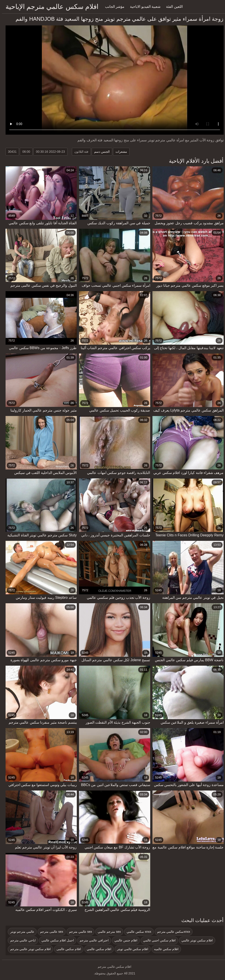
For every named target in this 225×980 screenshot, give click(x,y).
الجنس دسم (100, 152)
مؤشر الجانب (113, 7)
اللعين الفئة (172, 7)
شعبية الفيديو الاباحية (143, 7)
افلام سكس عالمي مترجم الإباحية (50, 7)
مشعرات (119, 152)
